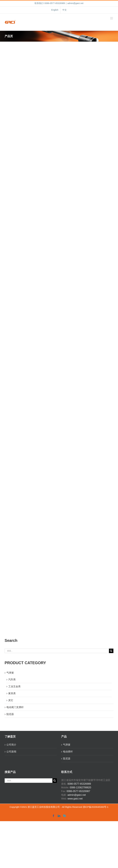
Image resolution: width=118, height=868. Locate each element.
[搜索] (111, 651)
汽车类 (12, 680)
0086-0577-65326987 (78, 791)
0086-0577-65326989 (79, 784)
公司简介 (11, 745)
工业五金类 (14, 686)
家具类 (12, 693)
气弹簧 (10, 673)
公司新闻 (11, 752)
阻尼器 (10, 714)
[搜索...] (57, 651)
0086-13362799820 (80, 788)
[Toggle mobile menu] (112, 18)
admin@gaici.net (75, 3)
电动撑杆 (68, 752)
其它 (11, 700)
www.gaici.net (75, 799)
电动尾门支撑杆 (15, 707)
